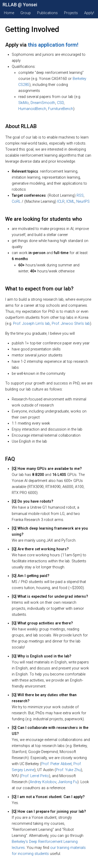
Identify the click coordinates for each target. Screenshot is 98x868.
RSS (80, 196)
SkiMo (24, 103)
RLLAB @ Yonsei (20, 5)
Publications (47, 13)
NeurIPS (83, 202)
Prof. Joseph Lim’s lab (31, 324)
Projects (71, 13)
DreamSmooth (43, 103)
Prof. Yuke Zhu (68, 770)
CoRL (16, 202)
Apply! (89, 13)
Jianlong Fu (68, 782)
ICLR (61, 202)
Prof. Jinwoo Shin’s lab (71, 324)
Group (26, 13)
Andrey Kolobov (43, 782)
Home (9, 13)
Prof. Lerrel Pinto (35, 776)
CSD (60, 103)
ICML (70, 202)
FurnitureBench (61, 109)
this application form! (53, 45)
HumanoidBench (32, 109)
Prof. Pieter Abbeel (56, 764)
